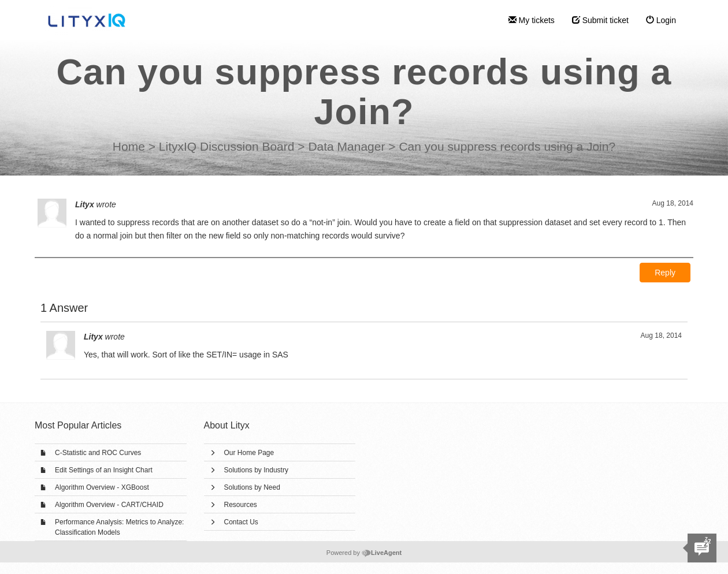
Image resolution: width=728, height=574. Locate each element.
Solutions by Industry (256, 470)
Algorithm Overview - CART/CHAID (109, 505)
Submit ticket (600, 20)
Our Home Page (249, 453)
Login (661, 20)
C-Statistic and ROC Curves (98, 453)
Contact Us (241, 522)
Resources (241, 505)
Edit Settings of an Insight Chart (104, 470)
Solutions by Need (252, 487)
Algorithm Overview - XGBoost (102, 487)
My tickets (532, 20)
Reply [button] (665, 273)
